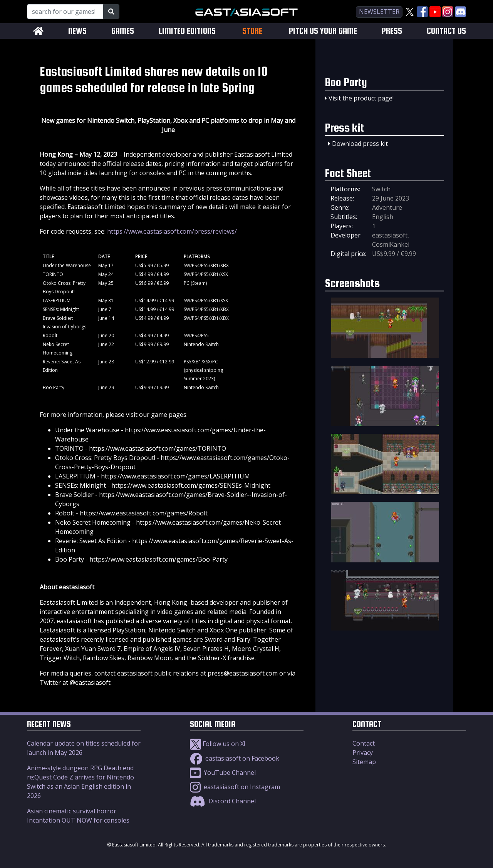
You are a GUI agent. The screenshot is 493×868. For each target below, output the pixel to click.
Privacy (363, 753)
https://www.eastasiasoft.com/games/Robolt (144, 513)
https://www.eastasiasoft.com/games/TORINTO (158, 448)
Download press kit (360, 144)
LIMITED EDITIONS (187, 31)
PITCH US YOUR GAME (323, 31)
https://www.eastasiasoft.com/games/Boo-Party (158, 559)
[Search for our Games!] (65, 12)
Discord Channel (223, 801)
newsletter (379, 12)
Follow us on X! (217, 744)
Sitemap (364, 762)
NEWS (77, 31)
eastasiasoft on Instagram (235, 787)
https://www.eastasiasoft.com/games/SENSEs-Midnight (191, 485)
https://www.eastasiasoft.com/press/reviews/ (172, 231)
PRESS (392, 31)
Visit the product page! (361, 98)
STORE (252, 31)
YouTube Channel (223, 773)
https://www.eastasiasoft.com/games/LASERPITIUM (175, 476)
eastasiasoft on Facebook (235, 758)
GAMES (123, 31)
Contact (364, 743)
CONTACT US (446, 31)
